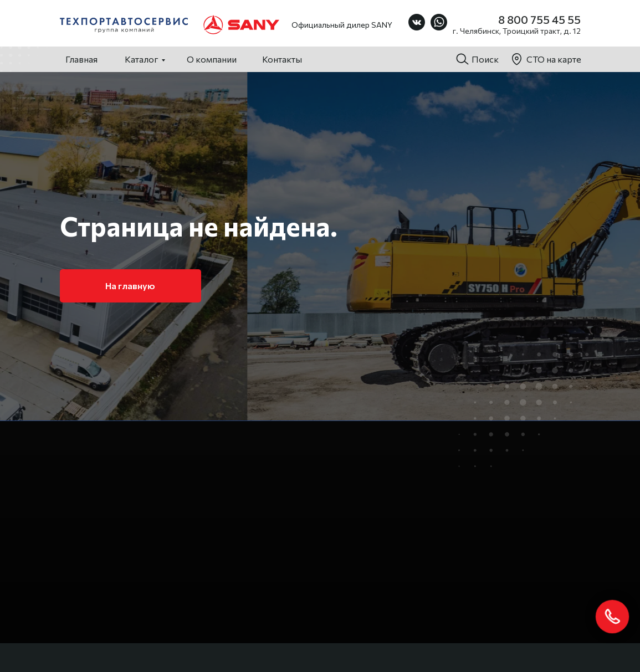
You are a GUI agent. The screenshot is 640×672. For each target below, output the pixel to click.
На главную (130, 286)
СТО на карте (554, 59)
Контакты (282, 59)
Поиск (485, 59)
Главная (81, 59)
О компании (212, 59)
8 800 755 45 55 (539, 19)
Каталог (142, 59)
